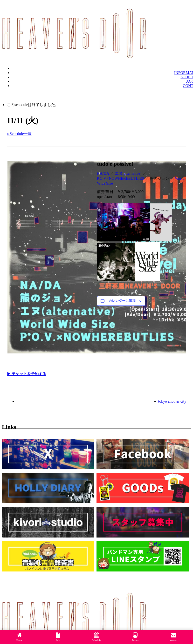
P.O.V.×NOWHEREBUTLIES (121, 178)
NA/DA (103, 173)
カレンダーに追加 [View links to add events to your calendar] (122, 301)
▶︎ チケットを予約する (27, 374)
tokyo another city (172, 401)
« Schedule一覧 (19, 134)
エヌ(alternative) (128, 173)
